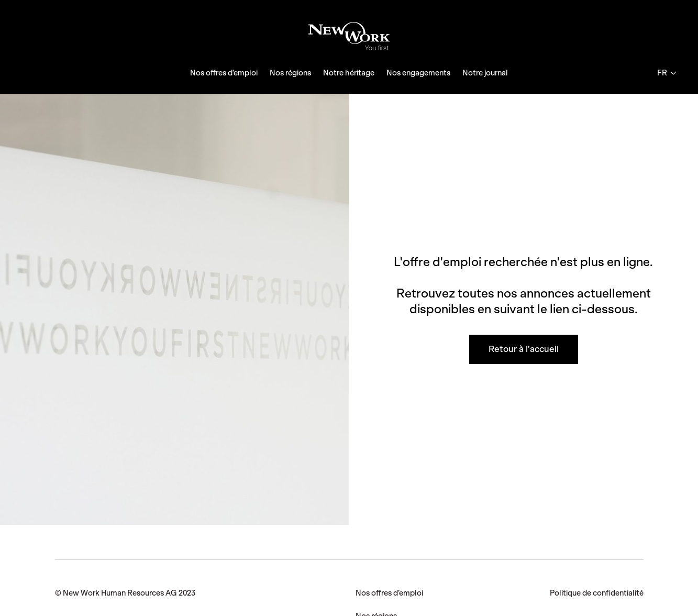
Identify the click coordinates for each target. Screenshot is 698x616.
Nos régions (290, 73)
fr (667, 73)
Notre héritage (349, 73)
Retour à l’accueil (524, 349)
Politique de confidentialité (597, 593)
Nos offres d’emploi (224, 73)
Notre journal (485, 73)
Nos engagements (418, 73)
